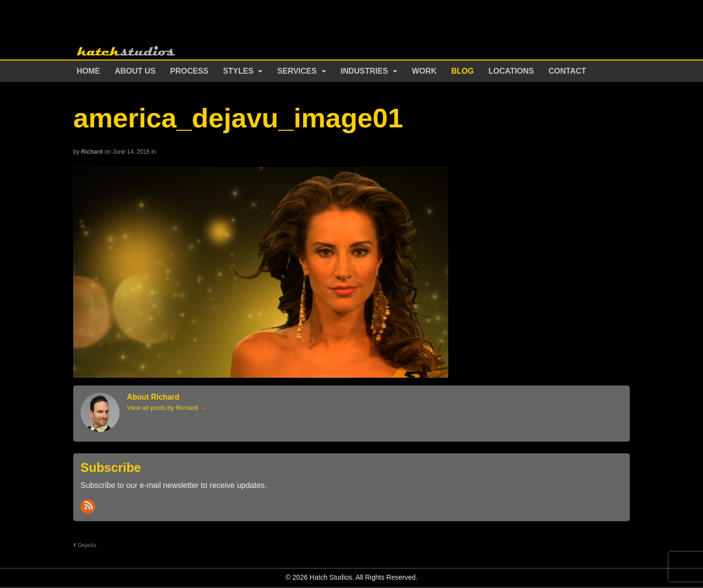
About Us (135, 71)
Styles (238, 71)
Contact (568, 71)
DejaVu (85, 545)
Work (424, 71)
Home (88, 71)
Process (189, 71)
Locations (511, 71)
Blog (462, 71)
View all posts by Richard (166, 408)
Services (297, 71)
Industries (364, 71)
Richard (92, 152)
